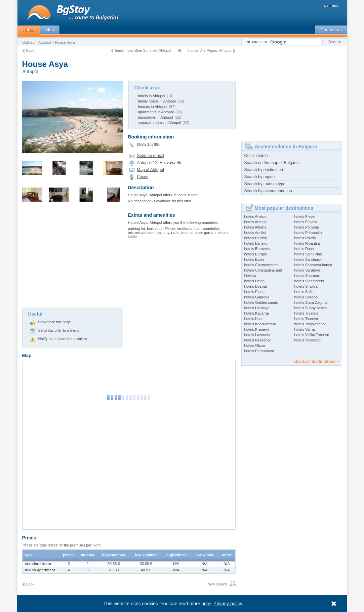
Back (30, 50)
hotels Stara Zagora (311, 302)
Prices (143, 177)
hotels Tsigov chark (310, 324)
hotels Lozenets (257, 335)
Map (50, 30)
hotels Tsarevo (306, 319)
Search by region (260, 177)
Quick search (256, 156)
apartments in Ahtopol (156, 112)
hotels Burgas (256, 254)
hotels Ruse (304, 249)
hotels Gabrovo (257, 297)
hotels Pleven (306, 216)
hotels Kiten (254, 319)
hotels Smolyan (307, 286)
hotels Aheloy (255, 216)
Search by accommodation (268, 191)
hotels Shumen (307, 276)
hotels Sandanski (309, 259)
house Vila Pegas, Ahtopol (210, 50)
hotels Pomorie (307, 227)
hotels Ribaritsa (307, 243)
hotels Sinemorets (309, 281)
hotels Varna (305, 329)
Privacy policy (228, 604)
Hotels (29, 30)
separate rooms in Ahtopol (160, 123)
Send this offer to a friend (59, 330)
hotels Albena (255, 227)
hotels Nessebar (258, 340)
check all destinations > (316, 362)
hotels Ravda (305, 238)
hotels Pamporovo (259, 351)
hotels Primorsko (308, 233)
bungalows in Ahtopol (156, 117)
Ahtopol (45, 42)
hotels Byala (254, 259)
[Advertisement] (73, 256)
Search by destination (264, 170)
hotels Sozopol (307, 297)
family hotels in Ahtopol (157, 101)
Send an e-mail (151, 156)
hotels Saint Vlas (308, 254)
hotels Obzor (255, 345)
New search (217, 584)
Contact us (331, 30)
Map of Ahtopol (151, 170)
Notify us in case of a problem (63, 339)
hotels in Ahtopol (152, 96)
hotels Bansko (256, 243)
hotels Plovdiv (306, 222)
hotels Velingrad (308, 340)
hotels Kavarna (257, 313)
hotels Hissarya (257, 308)
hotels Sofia (304, 292)
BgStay (28, 42)
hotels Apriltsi (255, 233)
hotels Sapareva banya (313, 265)
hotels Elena (255, 292)
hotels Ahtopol (256, 222)
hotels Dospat (256, 286)
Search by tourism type (265, 184)
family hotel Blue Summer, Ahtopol (143, 50)
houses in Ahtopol (153, 107)
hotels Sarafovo (307, 270)
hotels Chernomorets (261, 265)
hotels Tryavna (307, 313)
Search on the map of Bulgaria (272, 163)
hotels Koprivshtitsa (260, 324)
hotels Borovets (257, 249)
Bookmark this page (55, 322)
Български (333, 5)
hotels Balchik (256, 238)
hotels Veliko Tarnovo (312, 335)
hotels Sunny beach (311, 308)
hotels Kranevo (257, 329)
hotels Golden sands (261, 302)
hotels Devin (255, 281)
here (206, 604)
